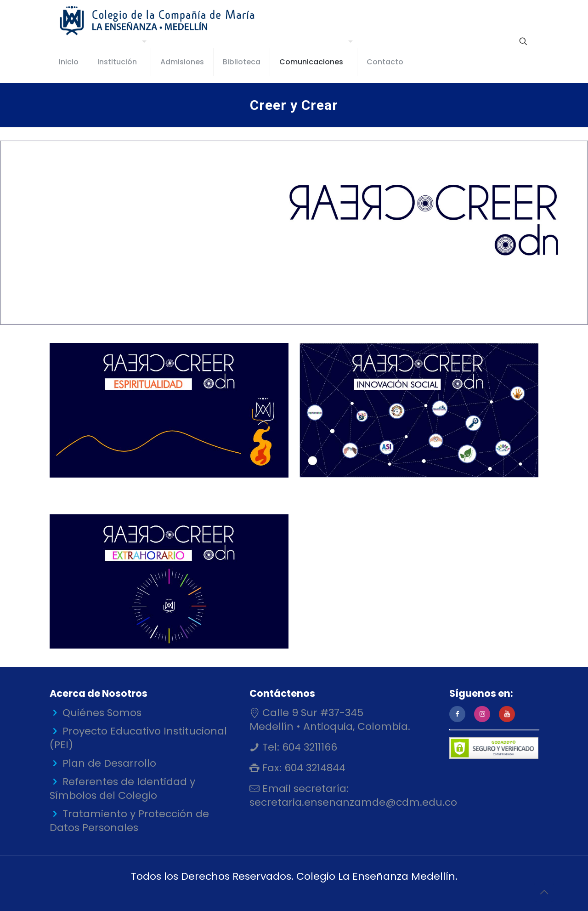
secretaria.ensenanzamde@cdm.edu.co (353, 802)
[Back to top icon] (544, 892)
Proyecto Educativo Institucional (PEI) (138, 738)
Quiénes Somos (102, 713)
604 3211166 (308, 747)
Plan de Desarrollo (109, 763)
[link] (169, 410)
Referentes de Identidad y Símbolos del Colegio (122, 789)
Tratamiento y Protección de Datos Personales (129, 821)
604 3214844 (314, 768)
